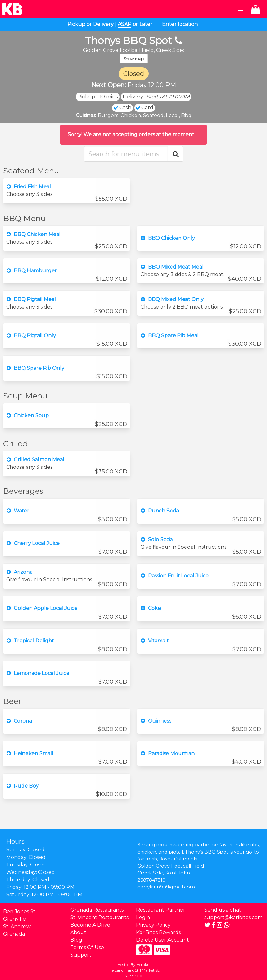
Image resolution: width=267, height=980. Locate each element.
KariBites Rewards (158, 932)
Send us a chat (223, 910)
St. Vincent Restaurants (99, 917)
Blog (76, 940)
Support (81, 955)
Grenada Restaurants (97, 910)
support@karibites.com (233, 917)
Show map (134, 59)
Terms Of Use (87, 947)
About (78, 932)
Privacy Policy (153, 925)
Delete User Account (163, 940)
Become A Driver (91, 925)
